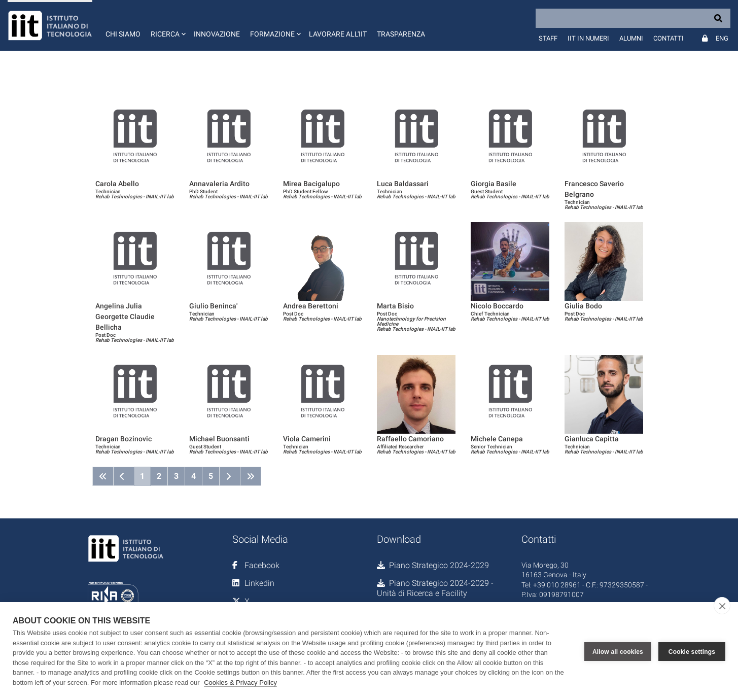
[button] (167, 25)
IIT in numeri (588, 38)
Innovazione (217, 34)
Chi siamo (123, 34)
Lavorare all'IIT (338, 34)
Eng (722, 38)
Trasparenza (401, 34)
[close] (722, 606)
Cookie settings (692, 651)
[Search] (633, 18)
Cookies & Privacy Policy (240, 682)
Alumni (631, 38)
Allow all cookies (618, 651)
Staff (548, 38)
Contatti (669, 38)
